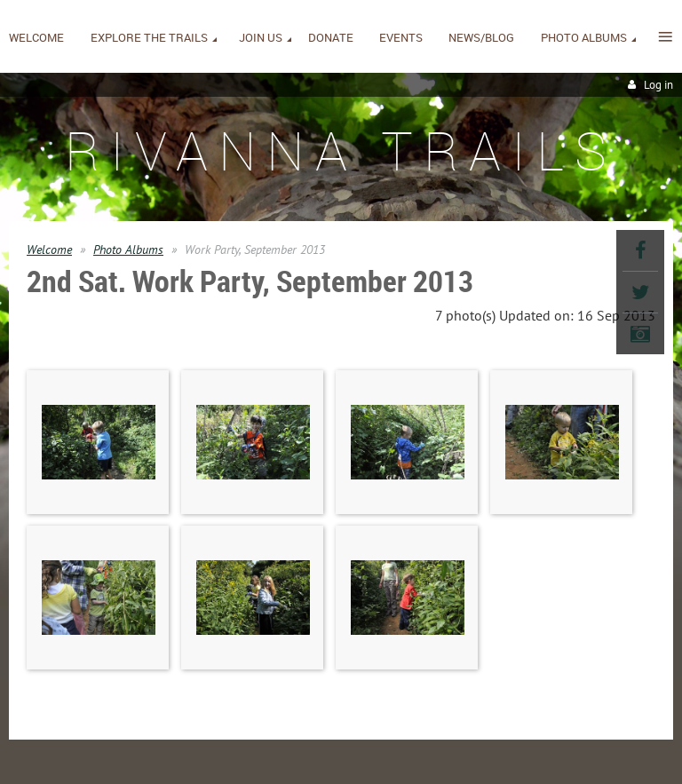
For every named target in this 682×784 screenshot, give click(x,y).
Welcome (49, 249)
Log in (658, 85)
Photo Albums (128, 249)
